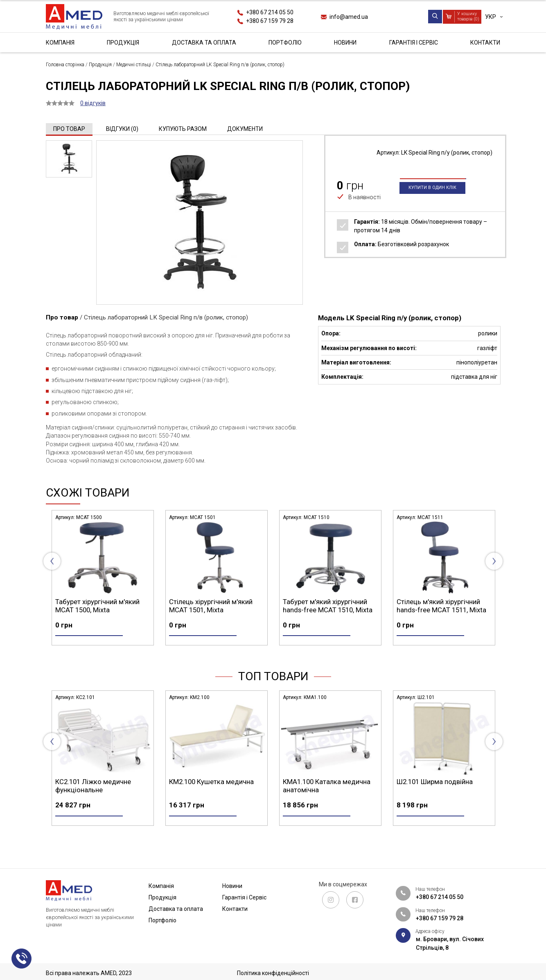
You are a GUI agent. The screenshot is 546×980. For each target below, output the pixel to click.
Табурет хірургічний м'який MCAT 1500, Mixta (211, 606)
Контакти (485, 43)
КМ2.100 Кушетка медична (325, 796)
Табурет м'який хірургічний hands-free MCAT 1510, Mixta (441, 606)
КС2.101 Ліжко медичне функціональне (207, 800)
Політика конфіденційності (273, 973)
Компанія (60, 43)
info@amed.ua (349, 17)
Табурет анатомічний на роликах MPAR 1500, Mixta (96, 606)
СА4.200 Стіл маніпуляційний (100, 796)
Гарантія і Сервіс (414, 43)
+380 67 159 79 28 (270, 21)
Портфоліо (285, 43)
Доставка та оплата (204, 43)
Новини (345, 43)
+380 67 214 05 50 (270, 12)
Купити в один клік (432, 201)
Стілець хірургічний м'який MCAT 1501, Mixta (325, 606)
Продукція (123, 43)
